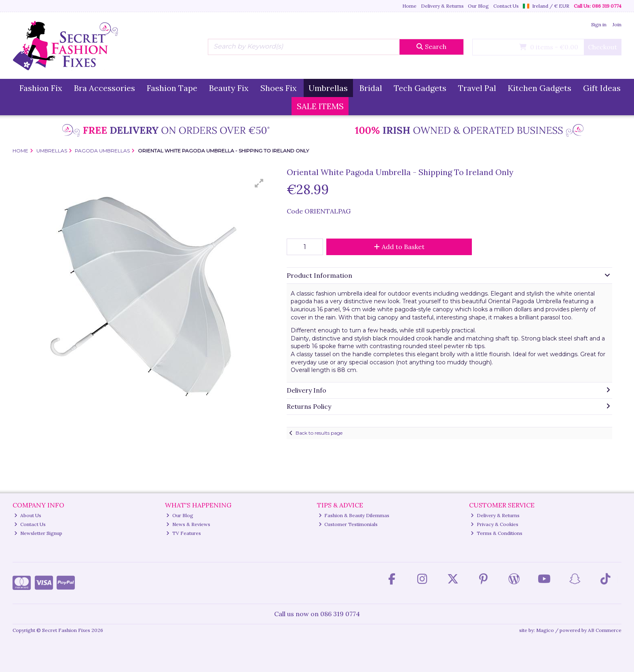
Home (409, 6)
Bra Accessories (105, 88)
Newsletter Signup (38, 533)
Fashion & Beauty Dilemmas (354, 515)
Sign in (599, 24)
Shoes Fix (279, 88)
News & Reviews (188, 524)
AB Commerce (605, 630)
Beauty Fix (229, 88)
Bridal (371, 88)
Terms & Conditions (497, 533)
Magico (545, 630)
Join (617, 24)
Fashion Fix (41, 88)
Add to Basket (399, 247)
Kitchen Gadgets (540, 88)
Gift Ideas (602, 88)
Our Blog (478, 6)
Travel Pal (477, 88)
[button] (259, 183)
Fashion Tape (172, 88)
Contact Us (506, 6)
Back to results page (319, 433)
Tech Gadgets (420, 88)
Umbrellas (328, 88)
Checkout (602, 47)
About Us (28, 515)
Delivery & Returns (442, 6)
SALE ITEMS (320, 106)
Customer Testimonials (348, 524)
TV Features (184, 533)
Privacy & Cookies (495, 524)
